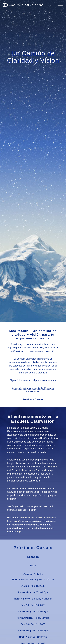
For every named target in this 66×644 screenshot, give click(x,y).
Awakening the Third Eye (33, 592)
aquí (20, 532)
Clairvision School (27, 5)
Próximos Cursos (33, 399)
